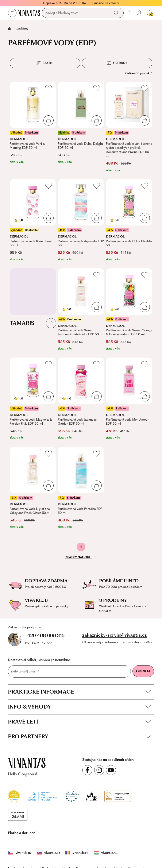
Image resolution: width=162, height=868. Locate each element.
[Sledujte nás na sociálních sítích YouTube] (111, 770)
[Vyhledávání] (77, 13)
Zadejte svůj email (25, 672)
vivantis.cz (20, 853)
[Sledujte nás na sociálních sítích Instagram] (99, 770)
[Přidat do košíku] (49, 120)
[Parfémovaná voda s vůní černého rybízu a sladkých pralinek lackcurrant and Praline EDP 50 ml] (129, 127)
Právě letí (79, 722)
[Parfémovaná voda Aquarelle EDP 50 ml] (81, 220)
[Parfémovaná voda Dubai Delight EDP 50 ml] (81, 127)
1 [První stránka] (81, 547)
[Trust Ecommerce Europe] (72, 796)
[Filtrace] (117, 63)
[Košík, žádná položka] (150, 13)
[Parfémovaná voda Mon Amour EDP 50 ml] (129, 399)
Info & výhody (79, 707)
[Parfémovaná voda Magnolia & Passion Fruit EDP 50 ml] (33, 399)
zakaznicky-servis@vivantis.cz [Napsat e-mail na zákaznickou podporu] (114, 635)
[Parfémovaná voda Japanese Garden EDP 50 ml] (81, 399)
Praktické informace (79, 692)
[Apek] (43, 796)
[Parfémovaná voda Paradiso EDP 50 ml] (81, 488)
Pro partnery (79, 736)
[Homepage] (29, 13)
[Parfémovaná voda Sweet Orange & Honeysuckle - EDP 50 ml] (129, 310)
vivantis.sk (48, 853)
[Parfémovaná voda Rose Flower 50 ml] (33, 220)
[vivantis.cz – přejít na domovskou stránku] (27, 763)
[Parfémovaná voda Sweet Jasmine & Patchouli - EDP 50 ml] (81, 310)
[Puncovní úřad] (92, 796)
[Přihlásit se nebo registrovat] (140, 13)
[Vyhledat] (116, 13)
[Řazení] (45, 63)
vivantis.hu (106, 853)
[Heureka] (14, 796)
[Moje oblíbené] (130, 13)
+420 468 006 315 (45, 635)
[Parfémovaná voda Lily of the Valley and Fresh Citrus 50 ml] (33, 488)
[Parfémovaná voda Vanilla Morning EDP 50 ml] (33, 127)
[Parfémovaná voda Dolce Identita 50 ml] (129, 220)
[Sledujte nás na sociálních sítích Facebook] (87, 770)
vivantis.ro (77, 853)
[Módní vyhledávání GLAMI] (18, 814)
